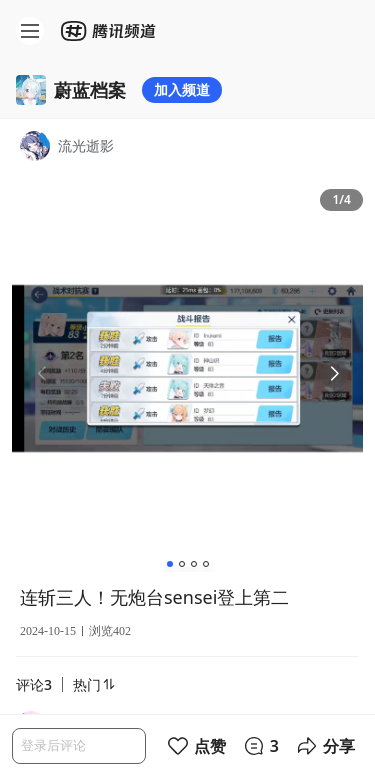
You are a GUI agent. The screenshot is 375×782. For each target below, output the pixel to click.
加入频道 (182, 89)
